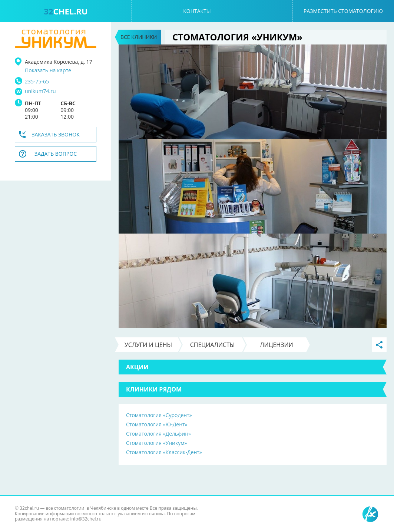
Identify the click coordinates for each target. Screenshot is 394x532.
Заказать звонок (56, 134)
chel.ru (66, 11)
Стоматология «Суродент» (159, 415)
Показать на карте (48, 70)
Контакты (197, 11)
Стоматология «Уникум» (156, 443)
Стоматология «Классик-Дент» (164, 452)
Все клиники (139, 37)
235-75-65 (37, 81)
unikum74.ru (40, 91)
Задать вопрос (56, 154)
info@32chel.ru (86, 519)
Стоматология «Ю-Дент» (157, 424)
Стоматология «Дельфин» (158, 434)
